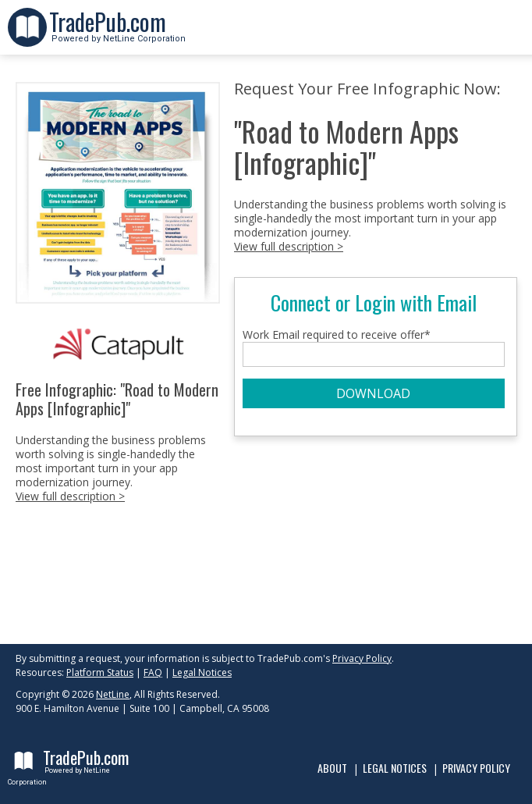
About (332, 768)
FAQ (153, 672)
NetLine (113, 694)
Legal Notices (202, 672)
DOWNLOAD (373, 393)
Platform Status (100, 672)
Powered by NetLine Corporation (117, 34)
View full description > (70, 496)
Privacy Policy (362, 658)
